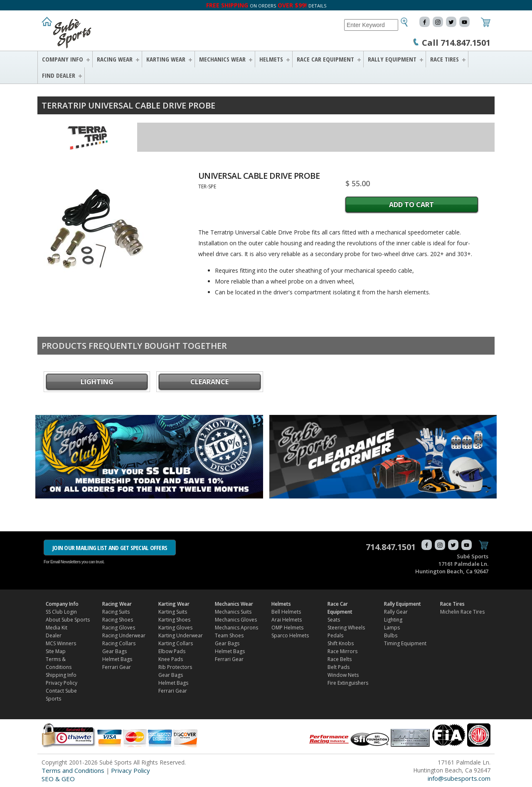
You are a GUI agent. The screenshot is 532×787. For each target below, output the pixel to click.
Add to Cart (411, 205)
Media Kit (57, 628)
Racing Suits (116, 612)
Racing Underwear (124, 635)
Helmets (271, 59)
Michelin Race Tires (462, 612)
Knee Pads (171, 659)
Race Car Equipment (325, 59)
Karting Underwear (181, 635)
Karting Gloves (175, 628)
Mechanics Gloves (236, 620)
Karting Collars (176, 643)
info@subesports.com (459, 778)
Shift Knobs (341, 643)
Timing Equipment (405, 643)
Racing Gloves (119, 628)
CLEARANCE (209, 382)
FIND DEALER (59, 75)
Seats (334, 620)
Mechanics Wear (222, 59)
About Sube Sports (68, 620)
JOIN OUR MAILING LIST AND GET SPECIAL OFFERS (110, 548)
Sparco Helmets (290, 635)
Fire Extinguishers (348, 683)
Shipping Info (61, 675)
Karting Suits (173, 612)
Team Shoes (229, 635)
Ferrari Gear (117, 667)
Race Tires (445, 59)
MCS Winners (61, 643)
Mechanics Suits (233, 612)
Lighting (97, 382)
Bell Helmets (286, 612)
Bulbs (391, 635)
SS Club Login (61, 612)
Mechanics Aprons (236, 628)
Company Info (63, 59)
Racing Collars (119, 643)
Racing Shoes (118, 620)
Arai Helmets (287, 620)
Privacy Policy (62, 683)
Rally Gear (396, 612)
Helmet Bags (117, 659)
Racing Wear (115, 59)
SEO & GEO (58, 779)
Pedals (335, 635)
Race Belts (340, 659)
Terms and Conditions (73, 770)
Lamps (392, 628)
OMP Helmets (287, 628)
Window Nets (343, 675)
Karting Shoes (174, 620)
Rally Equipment (392, 59)
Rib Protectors (175, 667)
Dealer (54, 635)
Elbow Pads (172, 651)
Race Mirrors (342, 651)
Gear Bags (115, 651)
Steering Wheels (346, 628)
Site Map (56, 651)
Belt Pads (339, 667)
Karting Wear (166, 59)
